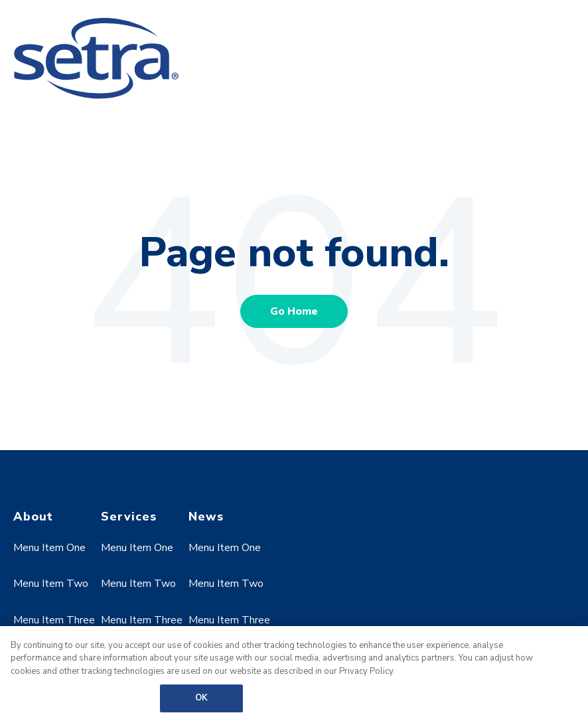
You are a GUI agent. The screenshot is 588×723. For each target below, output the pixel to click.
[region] (294, 675)
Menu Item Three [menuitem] (54, 620)
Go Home (294, 311)
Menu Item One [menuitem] (49, 548)
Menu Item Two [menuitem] (51, 584)
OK (201, 698)
